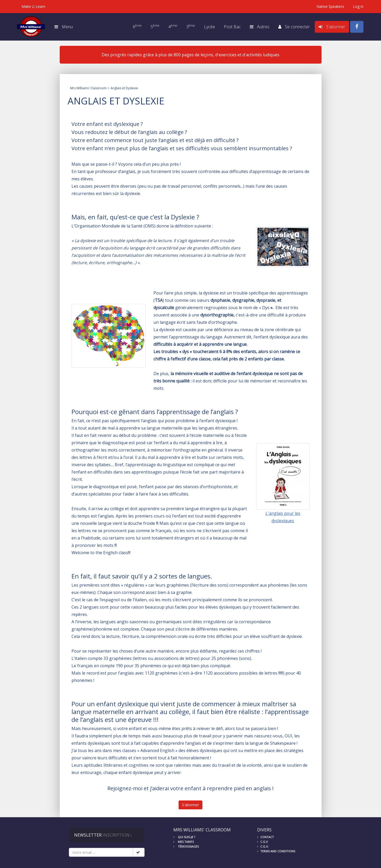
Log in (358, 6)
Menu (64, 27)
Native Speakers (330, 6)
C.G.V (263, 842)
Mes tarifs (184, 842)
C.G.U (263, 846)
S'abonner (190, 805)
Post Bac (232, 27)
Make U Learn (33, 6)
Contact (266, 837)
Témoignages (186, 846)
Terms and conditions (276, 851)
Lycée (209, 27)
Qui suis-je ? (184, 837)
